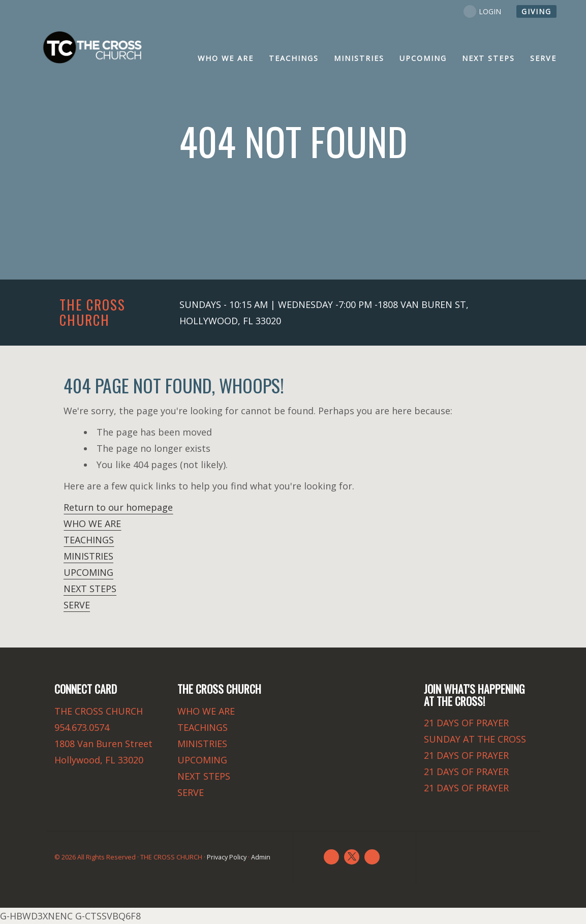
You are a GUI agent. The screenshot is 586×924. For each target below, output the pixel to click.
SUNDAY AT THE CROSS (475, 739)
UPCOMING (88, 572)
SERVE (77, 605)
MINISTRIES (88, 556)
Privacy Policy (227, 857)
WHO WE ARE (92, 523)
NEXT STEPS (90, 589)
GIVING (536, 11)
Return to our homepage (118, 507)
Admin (261, 857)
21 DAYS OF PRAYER (466, 723)
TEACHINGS (89, 540)
